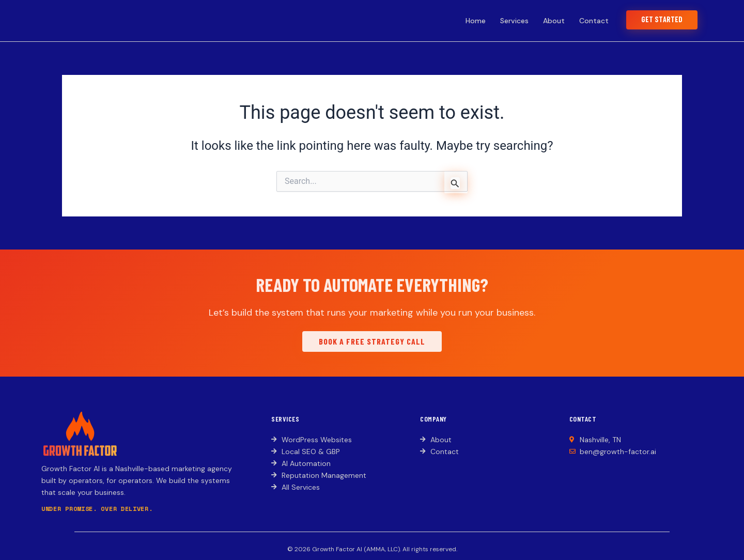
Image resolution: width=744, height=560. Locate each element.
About (548, 21)
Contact (588, 21)
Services (509, 21)
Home (470, 21)
